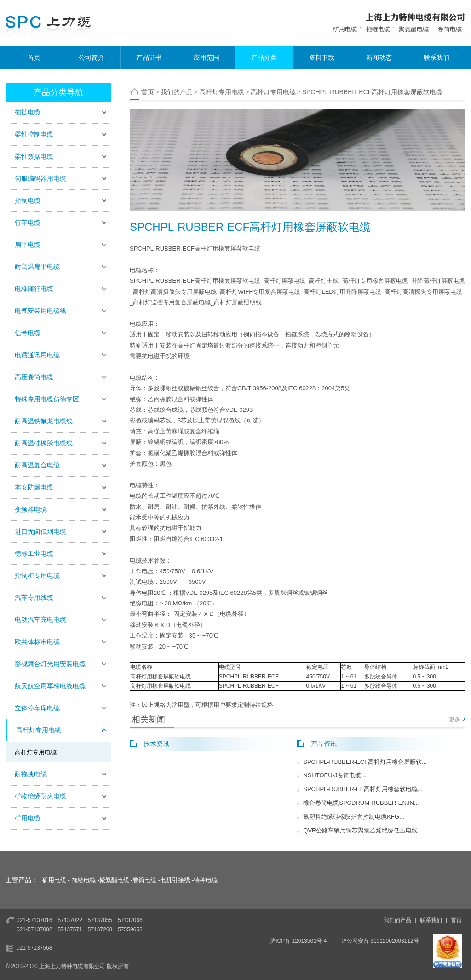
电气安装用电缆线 (40, 311)
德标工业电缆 (34, 553)
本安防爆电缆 (34, 487)
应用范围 (207, 57)
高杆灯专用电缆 (39, 730)
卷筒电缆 (450, 29)
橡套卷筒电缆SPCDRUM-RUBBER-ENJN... (361, 803)
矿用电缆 (345, 29)
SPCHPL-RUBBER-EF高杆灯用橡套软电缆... (363, 789)
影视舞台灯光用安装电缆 (50, 664)
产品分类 (264, 57)
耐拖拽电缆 (31, 774)
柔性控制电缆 (34, 134)
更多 (454, 719)
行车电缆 (28, 222)
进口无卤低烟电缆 (40, 531)
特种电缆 (206, 880)
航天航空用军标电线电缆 (50, 686)
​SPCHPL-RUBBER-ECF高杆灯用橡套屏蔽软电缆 (373, 92)
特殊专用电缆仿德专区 (47, 399)
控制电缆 (28, 200)
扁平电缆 (28, 245)
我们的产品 (177, 92)
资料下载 (322, 57)
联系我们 (437, 57)
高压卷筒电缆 (34, 377)
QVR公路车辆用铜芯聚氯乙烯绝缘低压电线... (363, 830)
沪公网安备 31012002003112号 (380, 941)
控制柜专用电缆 (37, 575)
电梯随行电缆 (34, 289)
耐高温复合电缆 (37, 465)
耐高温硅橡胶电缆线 (44, 443)
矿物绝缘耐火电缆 (40, 796)
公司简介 (92, 57)
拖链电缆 (378, 29)
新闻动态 (379, 57)
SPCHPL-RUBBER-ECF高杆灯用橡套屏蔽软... (365, 762)
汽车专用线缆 (34, 598)
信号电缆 (28, 333)
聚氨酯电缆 (414, 29)
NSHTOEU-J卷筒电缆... (335, 775)
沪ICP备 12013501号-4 (298, 941)
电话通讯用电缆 (37, 355)
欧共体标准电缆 (37, 642)
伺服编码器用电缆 (40, 178)
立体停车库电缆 (37, 708)
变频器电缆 (31, 509)
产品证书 (149, 57)
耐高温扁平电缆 (37, 267)
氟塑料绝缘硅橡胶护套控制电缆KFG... (354, 817)
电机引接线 (175, 880)
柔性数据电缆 (34, 156)
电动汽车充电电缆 (40, 620)
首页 (34, 57)
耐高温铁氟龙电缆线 (44, 421)
